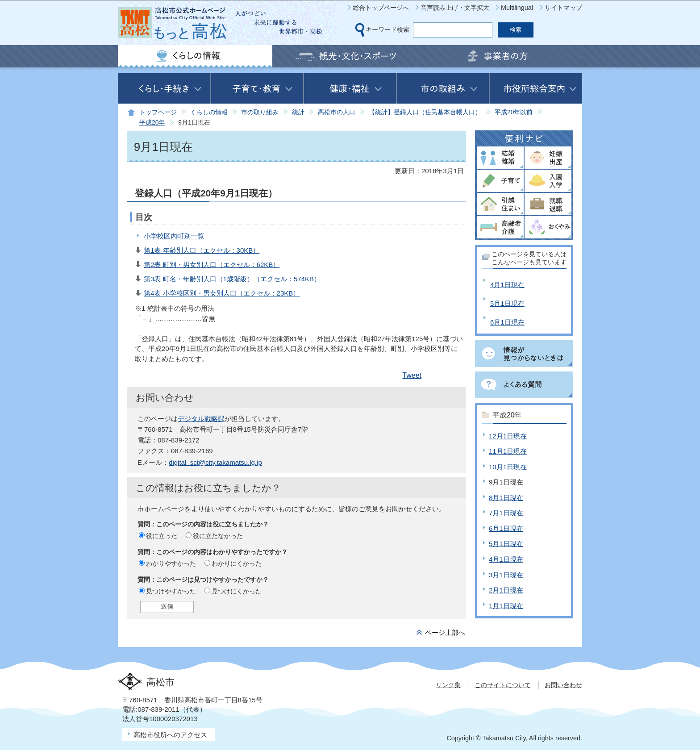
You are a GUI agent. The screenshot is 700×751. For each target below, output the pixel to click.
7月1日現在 (506, 513)
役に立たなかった (218, 536)
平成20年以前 (514, 112)
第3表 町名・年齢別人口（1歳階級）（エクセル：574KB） (232, 279)
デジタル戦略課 (201, 419)
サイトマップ (563, 8)
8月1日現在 (506, 498)
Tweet (412, 375)
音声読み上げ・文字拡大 (455, 8)
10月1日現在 (508, 467)
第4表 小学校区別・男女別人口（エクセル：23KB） (222, 293)
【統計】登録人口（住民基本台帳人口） (425, 112)
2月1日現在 (506, 590)
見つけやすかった (171, 591)
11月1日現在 (508, 451)
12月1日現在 (508, 436)
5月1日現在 (507, 303)
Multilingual (517, 8)
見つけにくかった (237, 591)
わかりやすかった (171, 563)
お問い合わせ (563, 685)
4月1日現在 (507, 285)
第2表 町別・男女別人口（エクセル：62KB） (212, 265)
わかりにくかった (237, 563)
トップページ (158, 112)
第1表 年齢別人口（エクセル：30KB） (202, 250)
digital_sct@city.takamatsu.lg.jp (215, 462)
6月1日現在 (507, 322)
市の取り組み (260, 112)
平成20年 (152, 123)
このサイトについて (503, 685)
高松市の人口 (337, 112)
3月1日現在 (506, 575)
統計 (298, 112)
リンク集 (448, 685)
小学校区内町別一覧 (174, 236)
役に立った (162, 536)
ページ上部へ (445, 632)
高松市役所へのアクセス (170, 735)
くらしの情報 (209, 112)
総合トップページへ (381, 8)
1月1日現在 (506, 606)
